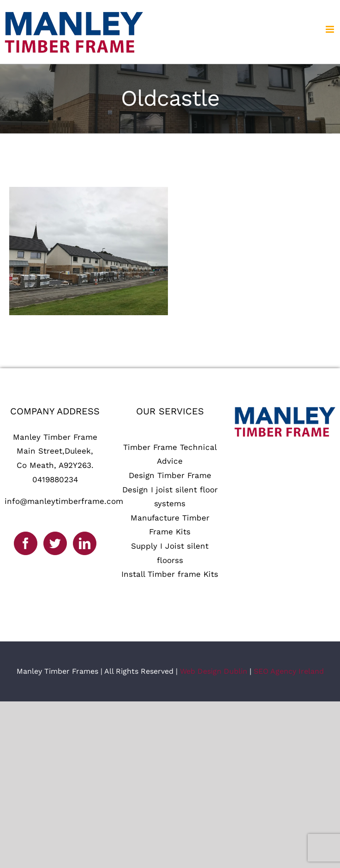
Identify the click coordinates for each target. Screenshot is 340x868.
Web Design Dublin (214, 671)
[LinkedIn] (85, 543)
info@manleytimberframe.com (64, 501)
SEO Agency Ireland (289, 671)
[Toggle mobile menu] (331, 29)
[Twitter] (55, 543)
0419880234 (55, 479)
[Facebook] (26, 543)
